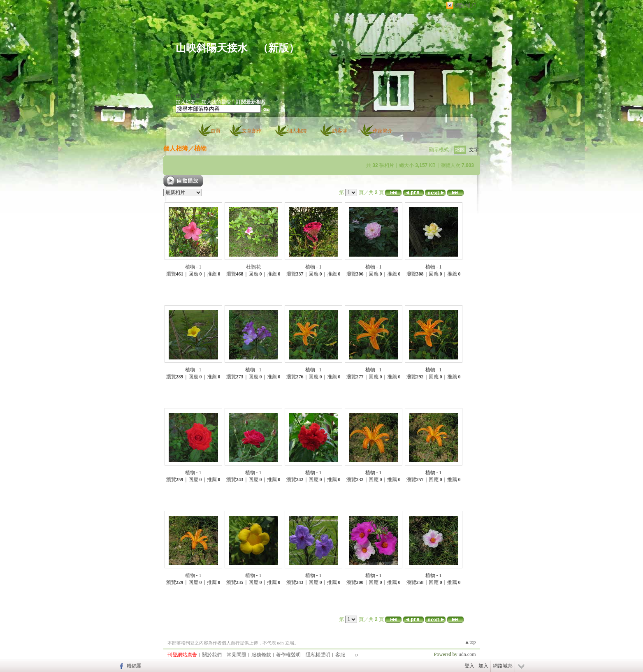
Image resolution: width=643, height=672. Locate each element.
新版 (279, 48)
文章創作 (252, 131)
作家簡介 (383, 131)
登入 (469, 666)
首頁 (216, 131)
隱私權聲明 (318, 655)
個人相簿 (297, 131)
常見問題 (237, 655)
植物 (200, 148)
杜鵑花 (253, 267)
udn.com (467, 654)
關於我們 (212, 655)
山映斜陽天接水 (212, 48)
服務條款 (261, 655)
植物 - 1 (193, 267)
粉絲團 (134, 666)
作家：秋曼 (188, 96)
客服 (340, 655)
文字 (474, 150)
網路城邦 (465, 6)
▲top (470, 642)
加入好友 (186, 102)
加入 (483, 666)
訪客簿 (340, 131)
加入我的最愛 (216, 102)
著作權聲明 (288, 655)
